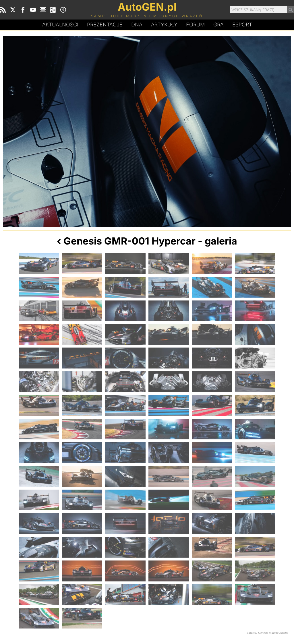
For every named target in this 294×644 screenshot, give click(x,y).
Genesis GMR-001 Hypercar (129, 241)
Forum (195, 25)
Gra (218, 25)
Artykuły (164, 25)
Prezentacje (105, 25)
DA (137, 25)
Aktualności (60, 25)
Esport (242, 25)
